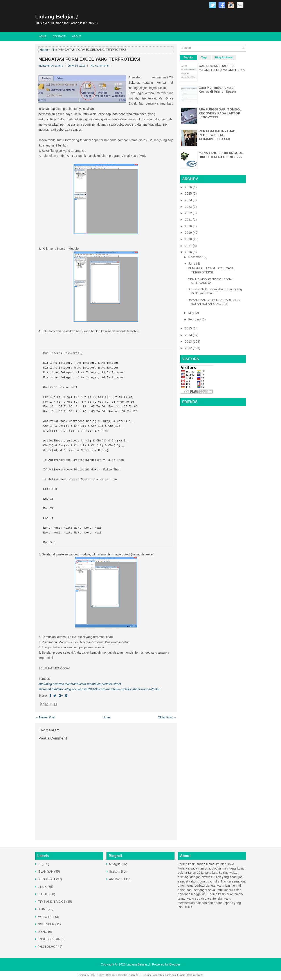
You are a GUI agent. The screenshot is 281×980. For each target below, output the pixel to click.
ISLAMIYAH (46, 872)
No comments (100, 66)
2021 (189, 220)
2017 (189, 246)
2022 (189, 213)
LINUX (42, 887)
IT (53, 50)
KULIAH (43, 894)
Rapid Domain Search (191, 975)
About (77, 36)
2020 (189, 226)
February (195, 319)
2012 (189, 348)
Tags (204, 58)
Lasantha (133, 975)
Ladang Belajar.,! (57, 17)
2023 (189, 207)
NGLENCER (46, 924)
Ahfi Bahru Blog (120, 879)
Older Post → (167, 717)
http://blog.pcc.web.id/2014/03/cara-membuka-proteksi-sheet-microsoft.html (109, 689)
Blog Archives (224, 58)
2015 (189, 328)
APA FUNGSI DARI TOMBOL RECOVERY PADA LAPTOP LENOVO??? (220, 113)
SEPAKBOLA (47, 879)
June (192, 264)
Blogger (175, 964)
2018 (189, 239)
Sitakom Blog (118, 872)
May (192, 313)
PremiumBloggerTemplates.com (159, 975)
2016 (189, 252)
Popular (188, 58)
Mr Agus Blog (118, 864)
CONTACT (59, 36)
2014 (189, 335)
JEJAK (42, 909)
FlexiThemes (97, 975)
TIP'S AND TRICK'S (52, 902)
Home (42, 36)
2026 (189, 187)
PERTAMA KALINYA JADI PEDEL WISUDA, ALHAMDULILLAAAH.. (218, 135)
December (196, 257)
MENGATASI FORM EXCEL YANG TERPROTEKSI (89, 59)
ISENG (42, 932)
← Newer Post (45, 717)
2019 (189, 233)
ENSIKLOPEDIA (49, 939)
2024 (189, 200)
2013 (189, 342)
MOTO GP (45, 917)
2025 (189, 193)
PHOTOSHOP (48, 947)
